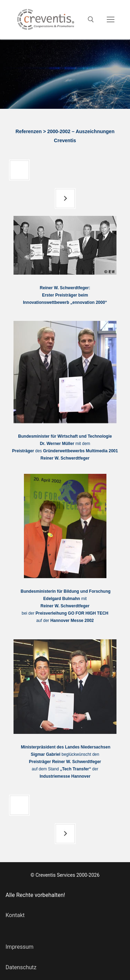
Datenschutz (21, 967)
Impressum (20, 947)
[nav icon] (111, 20)
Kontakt (15, 915)
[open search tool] (91, 19)
